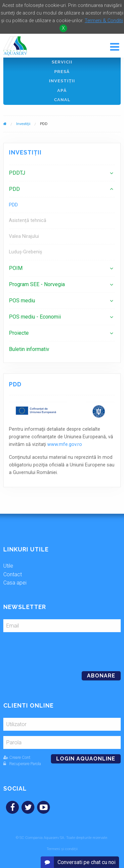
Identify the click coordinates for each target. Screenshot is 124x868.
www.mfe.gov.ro (65, 444)
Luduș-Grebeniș (25, 252)
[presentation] (49, 649)
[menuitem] (62, 173)
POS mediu (22, 301)
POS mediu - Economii (35, 317)
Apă (62, 90)
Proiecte (19, 333)
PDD (14, 189)
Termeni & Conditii (104, 21)
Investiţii (62, 81)
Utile (8, 566)
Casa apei (15, 583)
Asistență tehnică (28, 220)
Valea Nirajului (24, 236)
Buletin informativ (29, 349)
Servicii (62, 62)
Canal (62, 100)
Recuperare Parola (22, 764)
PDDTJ (17, 173)
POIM (16, 268)
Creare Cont (17, 757)
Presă (62, 72)
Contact (13, 574)
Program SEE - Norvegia (37, 284)
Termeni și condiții (62, 849)
